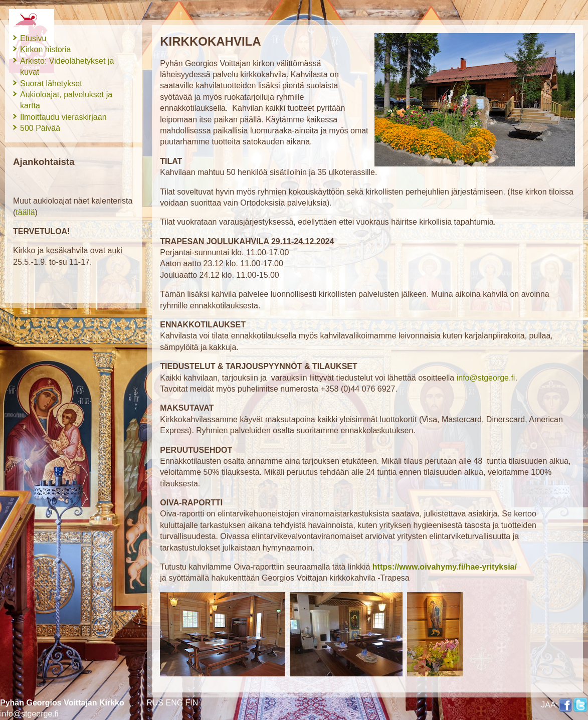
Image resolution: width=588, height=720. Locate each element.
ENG (174, 703)
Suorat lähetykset (51, 83)
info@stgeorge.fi (29, 714)
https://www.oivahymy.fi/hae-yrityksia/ (445, 567)
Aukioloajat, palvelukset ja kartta (66, 100)
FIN (192, 703)
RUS (155, 703)
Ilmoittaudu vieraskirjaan (63, 117)
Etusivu (33, 38)
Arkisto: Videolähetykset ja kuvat (67, 66)
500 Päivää (40, 128)
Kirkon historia (45, 49)
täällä (25, 212)
